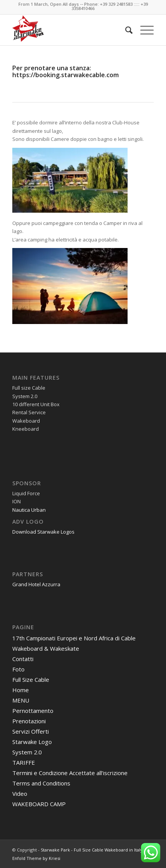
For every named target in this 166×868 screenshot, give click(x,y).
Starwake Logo (32, 742)
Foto (18, 669)
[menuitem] (125, 30)
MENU (21, 700)
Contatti (23, 659)
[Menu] (143, 30)
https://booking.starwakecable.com (66, 75)
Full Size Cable (31, 680)
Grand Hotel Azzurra (36, 584)
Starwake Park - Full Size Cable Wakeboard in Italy (92, 850)
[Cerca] (125, 30)
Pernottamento (33, 711)
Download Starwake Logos (43, 532)
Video (20, 794)
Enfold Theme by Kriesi (36, 858)
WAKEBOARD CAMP (39, 804)
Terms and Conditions (41, 783)
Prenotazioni (29, 721)
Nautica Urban (29, 510)
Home (21, 690)
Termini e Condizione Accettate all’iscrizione (70, 773)
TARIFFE (24, 762)
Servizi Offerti (31, 731)
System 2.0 (27, 752)
